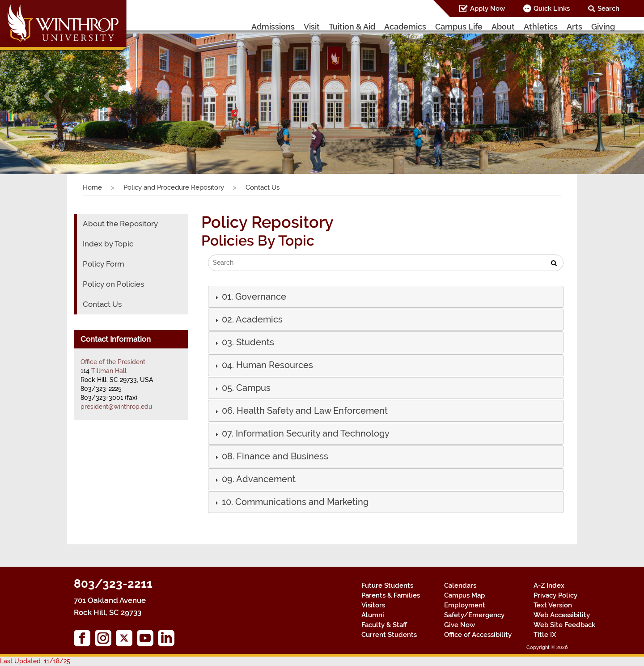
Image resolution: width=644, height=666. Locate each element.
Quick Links (552, 8)
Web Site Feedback (564, 625)
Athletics (541, 27)
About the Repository (120, 224)
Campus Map (464, 595)
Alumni (373, 615)
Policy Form (104, 264)
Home (92, 187)
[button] (48, 96)
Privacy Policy (555, 595)
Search (608, 8)
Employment (465, 605)
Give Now (460, 625)
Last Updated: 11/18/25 (35, 661)
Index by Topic (108, 244)
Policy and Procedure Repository (174, 187)
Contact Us (102, 304)
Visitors (373, 605)
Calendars (460, 585)
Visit (312, 27)
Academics (405, 27)
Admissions (273, 27)
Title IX (545, 635)
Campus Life (459, 27)
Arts (574, 27)
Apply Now (487, 8)
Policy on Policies (113, 284)
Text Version (553, 605)
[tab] (386, 297)
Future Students (387, 585)
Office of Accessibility (478, 635)
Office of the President (113, 362)
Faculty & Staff (384, 625)
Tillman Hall (109, 371)
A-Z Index (549, 585)
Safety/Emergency (474, 615)
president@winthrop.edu (116, 407)
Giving (603, 27)
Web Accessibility (562, 615)
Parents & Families (391, 595)
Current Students (389, 635)
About (503, 27)
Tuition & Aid (352, 27)
